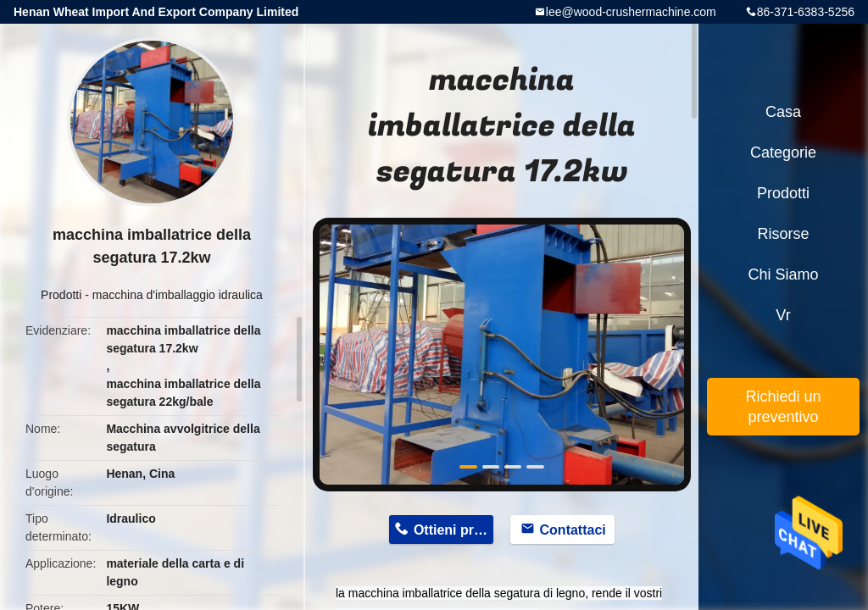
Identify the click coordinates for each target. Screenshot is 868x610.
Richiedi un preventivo (783, 407)
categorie (783, 152)
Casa (783, 112)
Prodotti (61, 295)
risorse (783, 234)
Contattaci (573, 530)
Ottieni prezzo (453, 530)
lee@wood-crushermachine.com (631, 12)
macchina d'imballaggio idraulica (178, 295)
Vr (783, 315)
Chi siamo (783, 274)
